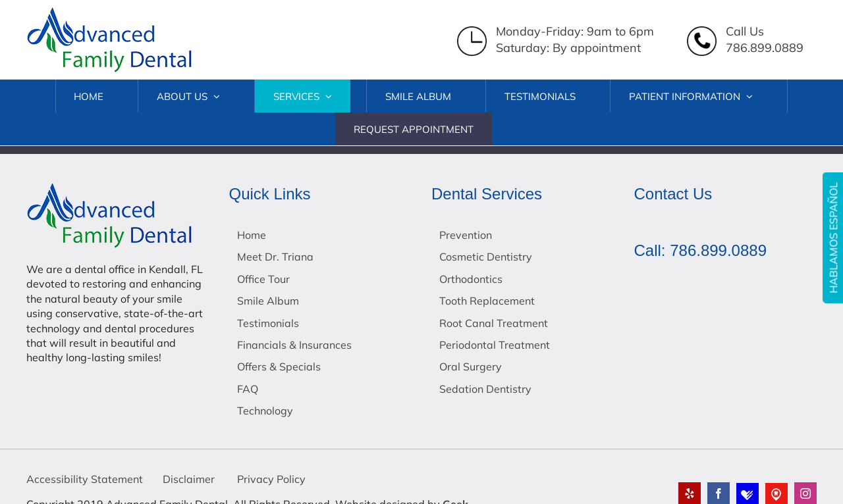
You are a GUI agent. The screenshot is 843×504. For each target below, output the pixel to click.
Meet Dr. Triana (275, 257)
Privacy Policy (270, 479)
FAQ (248, 389)
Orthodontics (471, 279)
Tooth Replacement (487, 301)
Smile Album (268, 301)
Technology (265, 411)
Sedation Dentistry (485, 389)
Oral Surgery (471, 366)
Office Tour (263, 279)
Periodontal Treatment (495, 345)
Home (252, 235)
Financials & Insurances (294, 345)
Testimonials (268, 323)
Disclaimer (189, 479)
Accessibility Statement (85, 479)
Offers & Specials (279, 366)
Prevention (466, 235)
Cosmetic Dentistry (486, 257)
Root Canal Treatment (494, 323)
